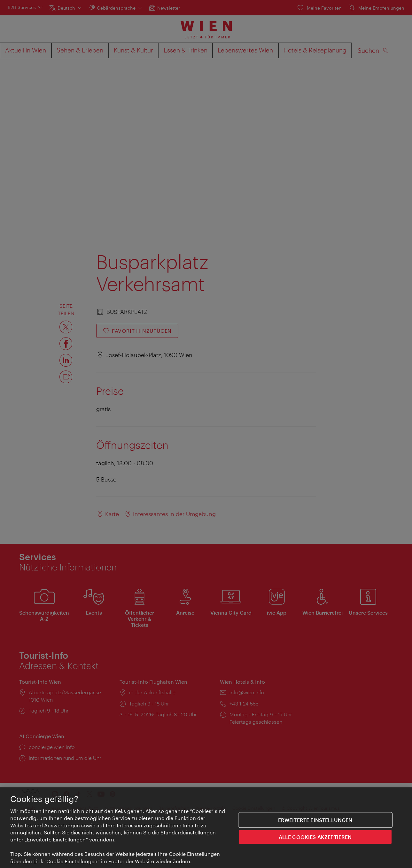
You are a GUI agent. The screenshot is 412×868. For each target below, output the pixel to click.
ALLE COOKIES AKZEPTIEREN (315, 838)
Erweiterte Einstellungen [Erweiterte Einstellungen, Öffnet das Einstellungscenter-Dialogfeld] (315, 821)
